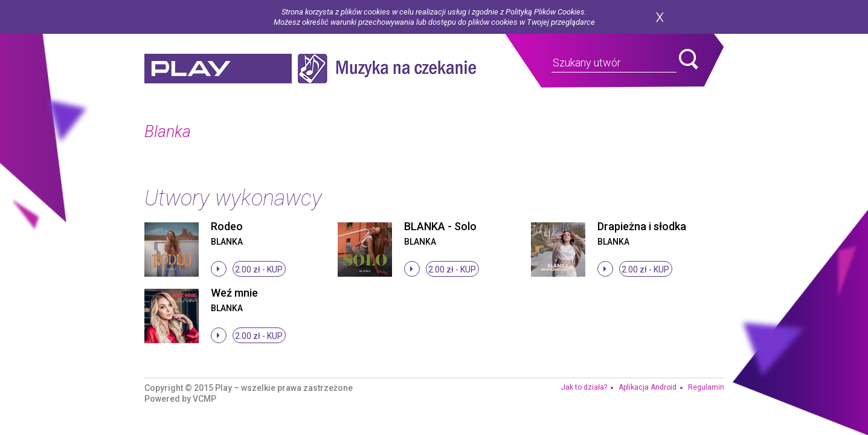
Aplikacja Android (648, 387)
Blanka (227, 242)
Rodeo (227, 226)
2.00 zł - (259, 269)
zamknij (660, 17)
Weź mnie (234, 293)
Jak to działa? (584, 387)
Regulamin (706, 387)
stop (219, 269)
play (218, 69)
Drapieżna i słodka (642, 226)
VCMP (204, 399)
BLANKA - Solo (440, 226)
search (689, 59)
